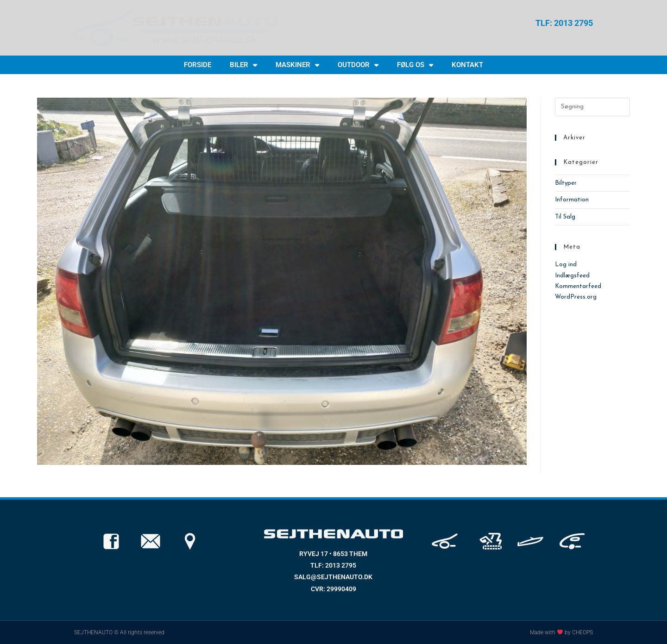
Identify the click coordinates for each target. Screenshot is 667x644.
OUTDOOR (358, 65)
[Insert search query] (592, 107)
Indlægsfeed (572, 276)
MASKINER (297, 65)
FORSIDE (198, 65)
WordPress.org (576, 297)
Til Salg (565, 217)
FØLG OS (415, 65)
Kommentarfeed (578, 286)
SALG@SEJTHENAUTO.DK (333, 577)
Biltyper (566, 183)
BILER (243, 65)
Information (572, 200)
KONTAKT (467, 65)
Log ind (566, 265)
